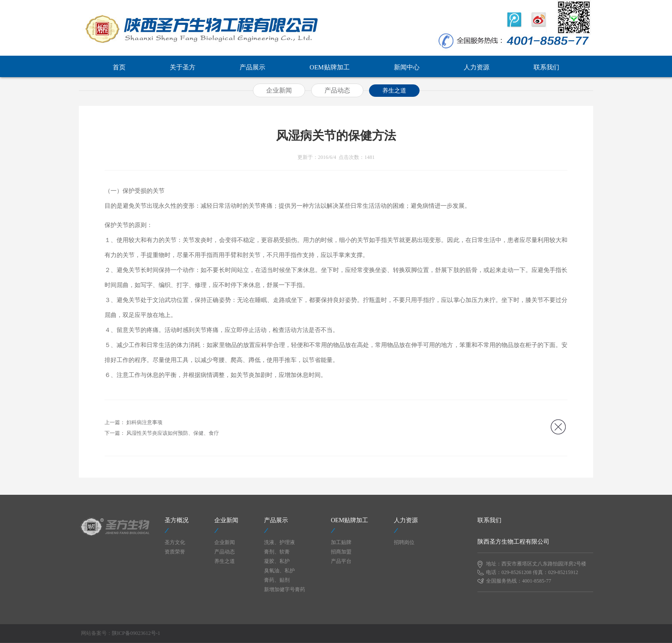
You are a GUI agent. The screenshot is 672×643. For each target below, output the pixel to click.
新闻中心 (407, 67)
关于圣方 (183, 67)
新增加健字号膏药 (285, 589)
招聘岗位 (404, 542)
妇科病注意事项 (144, 422)
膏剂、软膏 (277, 552)
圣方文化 (175, 542)
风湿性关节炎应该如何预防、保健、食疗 (173, 433)
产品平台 (341, 561)
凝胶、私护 (277, 561)
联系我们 (546, 67)
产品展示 (252, 67)
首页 (119, 67)
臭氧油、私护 (279, 571)
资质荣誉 (175, 552)
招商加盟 (341, 552)
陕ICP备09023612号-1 (136, 633)
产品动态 (337, 90)
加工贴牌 (341, 542)
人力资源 (477, 67)
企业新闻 (279, 90)
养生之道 (394, 91)
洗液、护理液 (279, 542)
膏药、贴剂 (277, 580)
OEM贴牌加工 (329, 67)
